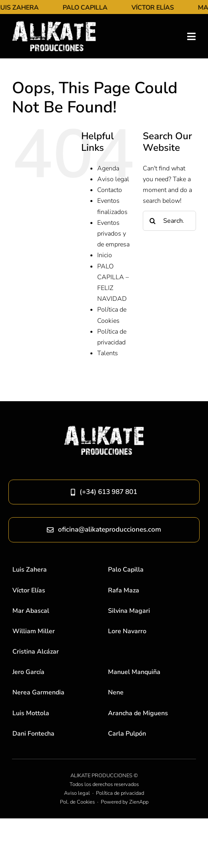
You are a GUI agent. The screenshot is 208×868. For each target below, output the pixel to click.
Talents (108, 353)
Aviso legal (113, 179)
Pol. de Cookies (77, 802)
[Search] (153, 221)
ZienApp (139, 802)
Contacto (110, 190)
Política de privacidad (120, 793)
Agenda (108, 168)
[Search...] (169, 221)
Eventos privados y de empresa (113, 234)
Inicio (105, 255)
